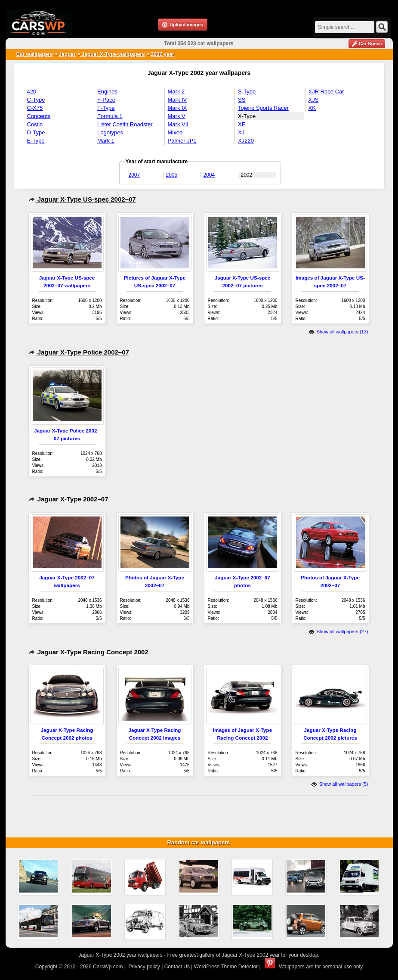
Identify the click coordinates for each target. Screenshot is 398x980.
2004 (209, 175)
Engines (107, 92)
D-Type (36, 132)
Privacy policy (143, 967)
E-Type (36, 141)
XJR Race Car (326, 92)
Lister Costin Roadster (125, 124)
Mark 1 (106, 141)
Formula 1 (110, 116)
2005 (172, 175)
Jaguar (67, 54)
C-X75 (35, 108)
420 (32, 92)
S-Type (247, 92)
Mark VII (178, 124)
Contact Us (177, 967)
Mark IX (177, 108)
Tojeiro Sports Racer (263, 108)
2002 (247, 175)
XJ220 (246, 141)
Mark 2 (176, 92)
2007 (134, 175)
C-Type (36, 100)
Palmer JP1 (182, 141)
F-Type (106, 108)
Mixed (175, 132)
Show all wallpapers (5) (340, 784)
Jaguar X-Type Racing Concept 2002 (89, 652)
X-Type (247, 116)
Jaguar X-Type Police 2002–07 (79, 352)
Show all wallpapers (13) (338, 332)
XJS (314, 100)
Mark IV (177, 100)
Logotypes (110, 132)
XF (242, 124)
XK (312, 108)
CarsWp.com (108, 967)
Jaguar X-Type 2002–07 (69, 499)
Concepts (39, 116)
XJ (241, 132)
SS (242, 100)
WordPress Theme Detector (226, 967)
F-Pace (106, 100)
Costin (35, 124)
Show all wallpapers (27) (338, 632)
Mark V (177, 116)
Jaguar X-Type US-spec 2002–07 (82, 199)
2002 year (162, 54)
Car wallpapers (35, 54)
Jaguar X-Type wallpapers (113, 54)
